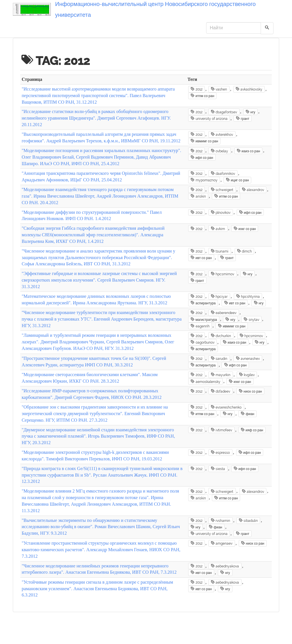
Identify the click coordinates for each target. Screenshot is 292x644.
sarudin (219, 358)
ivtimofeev (221, 430)
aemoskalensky (205, 382)
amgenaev (222, 543)
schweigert (222, 190)
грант (243, 118)
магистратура (204, 319)
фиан (247, 414)
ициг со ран (237, 180)
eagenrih (200, 326)
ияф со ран (252, 430)
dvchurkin (221, 336)
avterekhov (222, 134)
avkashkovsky (249, 89)
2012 (196, 89)
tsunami (220, 251)
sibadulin (248, 520)
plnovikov (221, 212)
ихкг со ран (245, 229)
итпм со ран (202, 96)
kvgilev (247, 375)
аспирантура (203, 303)
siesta (218, 469)
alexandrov (253, 190)
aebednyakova (225, 566)
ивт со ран (201, 258)
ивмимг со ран (204, 141)
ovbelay (219, 151)
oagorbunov (202, 342)
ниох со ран (250, 391)
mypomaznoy (204, 180)
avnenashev (248, 358)
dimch (244, 251)
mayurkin (221, 375)
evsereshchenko (226, 407)
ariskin (198, 196)
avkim (218, 229)
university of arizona (209, 118)
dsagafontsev (224, 112)
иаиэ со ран (248, 151)
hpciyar (219, 296)
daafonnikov (223, 173)
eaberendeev (224, 313)
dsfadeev (220, 391)
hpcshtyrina (248, 296)
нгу (250, 112)
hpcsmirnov (222, 274)
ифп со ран (202, 157)
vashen (219, 89)
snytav (251, 319)
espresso (220, 452)
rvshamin (220, 520)
